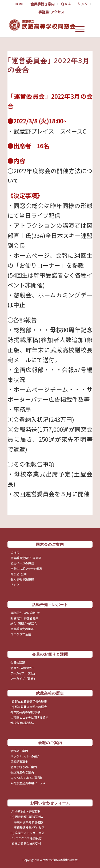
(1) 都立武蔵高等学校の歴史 (29, 701)
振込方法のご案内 (22, 772)
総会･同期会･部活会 (24, 623)
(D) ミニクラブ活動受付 (26, 838)
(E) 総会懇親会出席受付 (26, 843)
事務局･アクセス (51, 12)
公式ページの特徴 (22, 563)
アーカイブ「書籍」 (23, 679)
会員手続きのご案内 (24, 767)
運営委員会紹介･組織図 (26, 558)
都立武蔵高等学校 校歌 (25, 712)
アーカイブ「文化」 (23, 673)
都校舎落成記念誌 (22, 723)
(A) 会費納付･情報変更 (25, 811)
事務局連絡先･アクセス (27, 827)
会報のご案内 (19, 751)
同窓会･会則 (19, 574)
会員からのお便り (22, 668)
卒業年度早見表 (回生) (27, 822)
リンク (15, 585)
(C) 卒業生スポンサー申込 (27, 833)
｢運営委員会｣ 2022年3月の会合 (49, 65)
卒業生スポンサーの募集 (27, 568)
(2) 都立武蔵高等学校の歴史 (29, 707)
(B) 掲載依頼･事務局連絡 (27, 817)
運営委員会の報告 (22, 629)
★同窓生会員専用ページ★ (28, 783)
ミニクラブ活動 (21, 634)
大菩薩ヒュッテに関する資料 (29, 717)
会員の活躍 (18, 662)
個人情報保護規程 (22, 579)
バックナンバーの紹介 (25, 756)
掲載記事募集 (19, 761)
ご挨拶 (15, 552)
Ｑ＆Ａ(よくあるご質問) (26, 778)
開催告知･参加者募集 (24, 618)
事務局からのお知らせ (25, 613)
